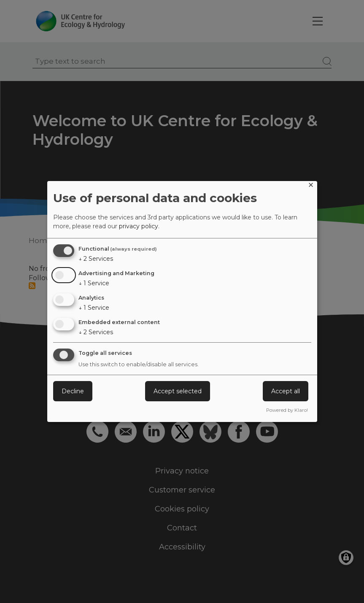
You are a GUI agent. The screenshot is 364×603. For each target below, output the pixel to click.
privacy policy (139, 226)
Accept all (286, 391)
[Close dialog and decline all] (311, 186)
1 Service (94, 283)
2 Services (96, 259)
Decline (73, 391)
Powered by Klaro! (287, 410)
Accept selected (178, 391)
